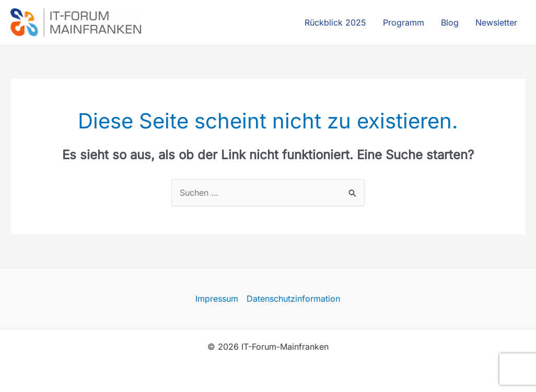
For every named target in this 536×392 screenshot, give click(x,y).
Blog (450, 22)
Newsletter (496, 22)
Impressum (217, 299)
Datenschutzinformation (293, 299)
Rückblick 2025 (335, 22)
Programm (404, 22)
